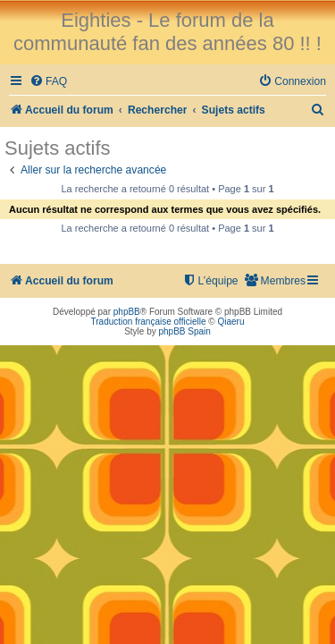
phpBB (127, 312)
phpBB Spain (184, 331)
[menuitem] (48, 82)
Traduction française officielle (149, 322)
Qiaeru (230, 322)
